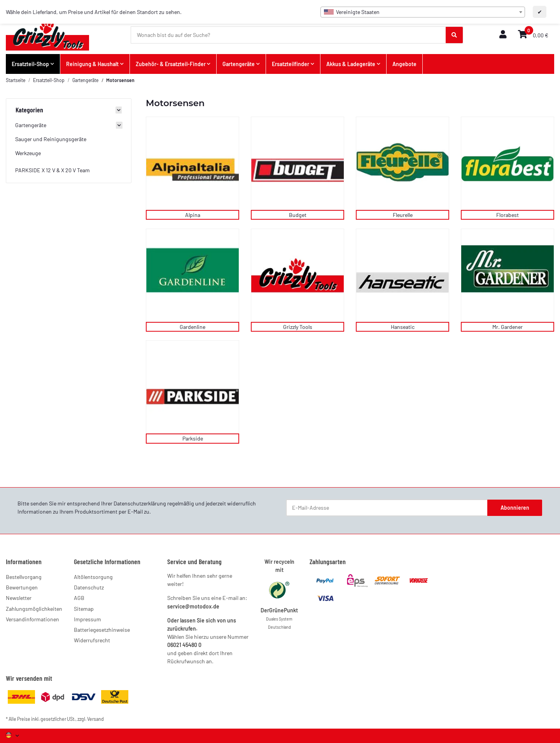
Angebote (404, 64)
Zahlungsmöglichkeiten (34, 609)
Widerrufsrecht (92, 640)
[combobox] (423, 12)
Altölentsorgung (93, 577)
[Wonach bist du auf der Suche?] (289, 35)
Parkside (193, 438)
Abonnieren (515, 508)
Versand (95, 719)
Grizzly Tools (298, 327)
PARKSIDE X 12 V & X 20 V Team (52, 170)
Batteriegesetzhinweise (102, 630)
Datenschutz (89, 587)
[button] (503, 35)
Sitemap (84, 609)
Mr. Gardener (507, 327)
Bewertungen (22, 587)
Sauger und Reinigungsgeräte (51, 139)
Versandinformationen (32, 619)
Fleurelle (403, 215)
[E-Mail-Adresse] (387, 508)
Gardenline (192, 327)
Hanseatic (403, 327)
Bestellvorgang (24, 577)
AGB (79, 598)
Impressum (87, 619)
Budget (298, 215)
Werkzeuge (28, 153)
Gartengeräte (31, 125)
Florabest (507, 215)
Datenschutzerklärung (140, 503)
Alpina (193, 215)
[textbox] (423, 12)
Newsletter (19, 598)
